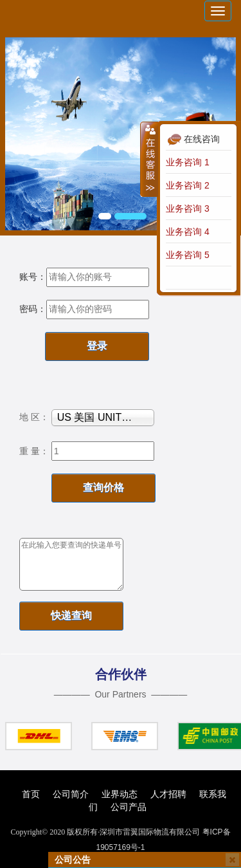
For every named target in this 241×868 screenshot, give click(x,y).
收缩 (149, 159)
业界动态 (120, 794)
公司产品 (129, 807)
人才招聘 (168, 794)
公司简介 (71, 794)
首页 (31, 794)
